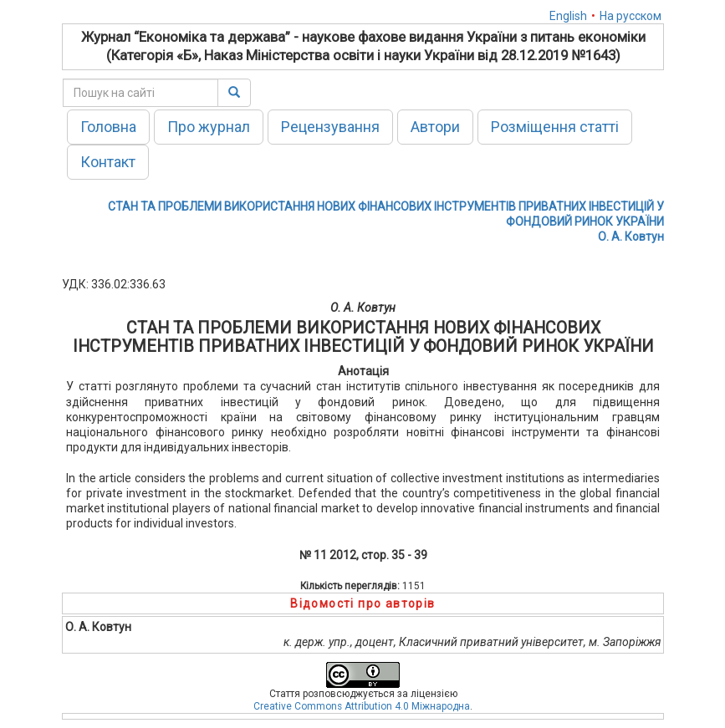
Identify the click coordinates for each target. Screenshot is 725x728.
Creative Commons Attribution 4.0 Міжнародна (362, 706)
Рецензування (330, 127)
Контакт (108, 162)
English (568, 16)
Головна (108, 127)
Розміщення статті (555, 127)
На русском (631, 16)
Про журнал (209, 127)
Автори (435, 127)
